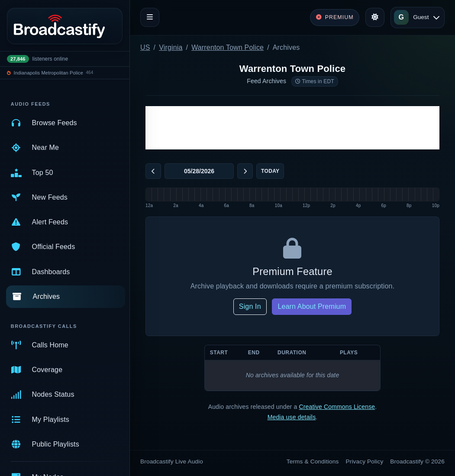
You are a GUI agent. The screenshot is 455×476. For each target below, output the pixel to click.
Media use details (292, 417)
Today (270, 171)
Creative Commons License (337, 407)
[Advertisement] (292, 128)
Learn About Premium (312, 306)
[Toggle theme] (375, 17)
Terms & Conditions (313, 461)
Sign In (250, 306)
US (145, 47)
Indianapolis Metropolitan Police (48, 73)
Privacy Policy (365, 461)
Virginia (171, 47)
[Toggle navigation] (150, 17)
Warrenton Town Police (227, 47)
